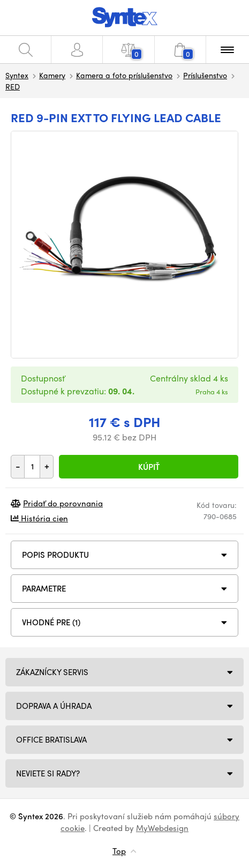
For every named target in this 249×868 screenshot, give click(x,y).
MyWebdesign (162, 828)
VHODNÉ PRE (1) (51, 622)
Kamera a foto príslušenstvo (124, 75)
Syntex (17, 75)
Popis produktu (55, 555)
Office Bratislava (51, 739)
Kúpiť (149, 467)
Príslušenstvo (205, 75)
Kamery (52, 75)
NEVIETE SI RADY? (48, 773)
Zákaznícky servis (52, 672)
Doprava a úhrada (54, 706)
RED (13, 86)
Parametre (44, 588)
